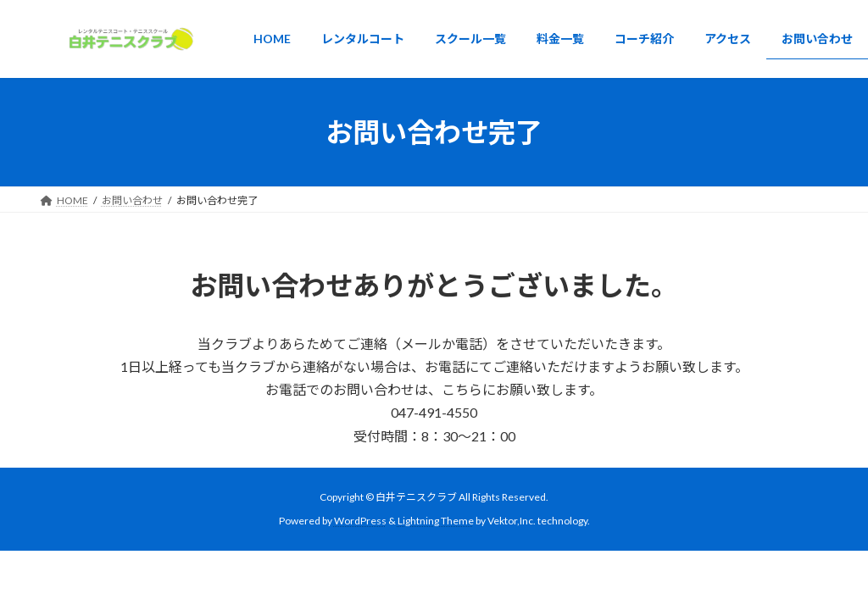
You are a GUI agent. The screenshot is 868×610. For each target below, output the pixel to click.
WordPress (360, 521)
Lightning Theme (436, 521)
